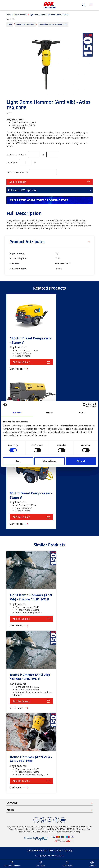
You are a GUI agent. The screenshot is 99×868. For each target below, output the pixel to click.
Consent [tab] (17, 412)
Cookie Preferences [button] (36, 850)
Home (9, 15)
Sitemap (68, 850)
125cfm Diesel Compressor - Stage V (31, 340)
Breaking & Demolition (25, 24)
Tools (10, 24)
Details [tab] (49, 412)
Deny (18, 461)
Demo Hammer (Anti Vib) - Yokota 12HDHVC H (31, 677)
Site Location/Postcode (17, 172)
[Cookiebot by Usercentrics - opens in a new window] (85, 405)
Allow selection (49, 461)
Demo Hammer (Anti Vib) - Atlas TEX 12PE (31, 759)
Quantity (11, 162)
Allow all (81, 461)
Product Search (20, 15)
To (43, 154)
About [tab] (82, 412)
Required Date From (16, 154)
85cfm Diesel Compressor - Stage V (31, 495)
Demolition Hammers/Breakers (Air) (53, 24)
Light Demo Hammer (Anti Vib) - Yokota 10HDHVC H (31, 597)
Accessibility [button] (55, 850)
